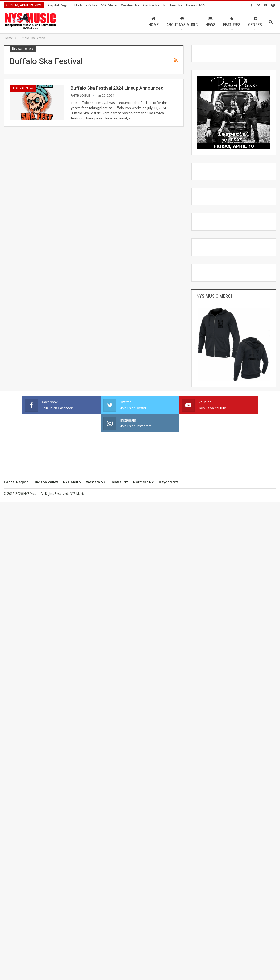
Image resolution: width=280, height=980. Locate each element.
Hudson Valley (86, 5)
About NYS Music (182, 22)
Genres (255, 22)
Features (232, 22)
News (210, 22)
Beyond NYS (169, 960)
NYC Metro (109, 5)
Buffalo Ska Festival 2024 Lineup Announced (117, 88)
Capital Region (59, 5)
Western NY (130, 5)
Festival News (23, 88)
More (192, 5)
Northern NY (173, 5)
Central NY (151, 5)
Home (154, 22)
